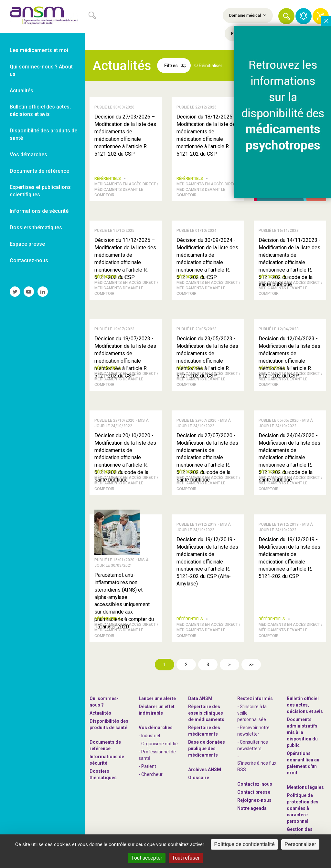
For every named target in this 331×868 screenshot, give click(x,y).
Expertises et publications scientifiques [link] (40, 191)
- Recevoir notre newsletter (253, 731)
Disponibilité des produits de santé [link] (43, 134)
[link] (42, 16)
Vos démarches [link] (28, 155)
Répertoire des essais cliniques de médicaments (206, 713)
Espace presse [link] (27, 244)
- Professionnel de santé (157, 755)
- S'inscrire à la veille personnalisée (252, 713)
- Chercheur (151, 774)
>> (251, 665)
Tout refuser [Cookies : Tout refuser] (186, 858)
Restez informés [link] (255, 698)
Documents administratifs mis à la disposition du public (302, 732)
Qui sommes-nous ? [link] (104, 702)
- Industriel (149, 736)
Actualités (100, 713)
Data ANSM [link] (200, 698)
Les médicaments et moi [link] (39, 50)
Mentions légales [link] (305, 787)
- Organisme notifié (158, 744)
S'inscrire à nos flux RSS (257, 766)
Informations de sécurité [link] (39, 211)
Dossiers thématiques (103, 774)
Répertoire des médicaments (204, 731)
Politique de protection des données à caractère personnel (303, 808)
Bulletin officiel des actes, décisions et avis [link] (40, 110)
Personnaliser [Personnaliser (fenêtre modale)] (300, 844)
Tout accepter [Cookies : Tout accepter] (147, 858)
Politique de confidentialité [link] (244, 844)
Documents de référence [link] (39, 171)
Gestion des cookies (300, 832)
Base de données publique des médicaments (207, 749)
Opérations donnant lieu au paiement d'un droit (303, 763)
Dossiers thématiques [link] (36, 227)
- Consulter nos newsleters (253, 745)
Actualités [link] (21, 91)
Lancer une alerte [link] (157, 698)
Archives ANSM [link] (205, 770)
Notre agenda (252, 808)
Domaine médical (248, 15)
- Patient (147, 766)
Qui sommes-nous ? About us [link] (41, 70)
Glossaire (199, 778)
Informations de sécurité (107, 760)
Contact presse (254, 792)
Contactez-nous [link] (29, 260)
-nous (254, 800)
